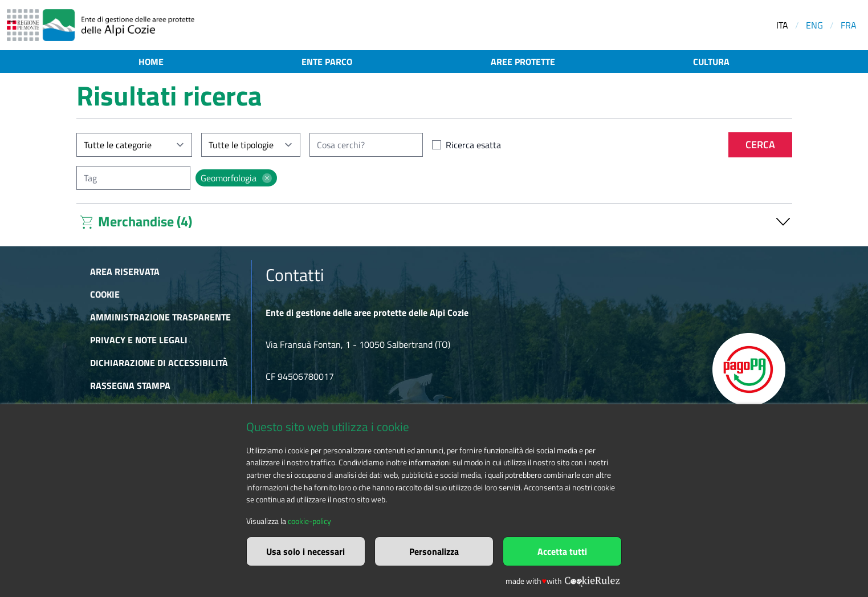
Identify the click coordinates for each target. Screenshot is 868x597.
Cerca (760, 145)
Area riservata (125, 271)
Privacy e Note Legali (139, 340)
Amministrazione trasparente (160, 317)
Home (151, 62)
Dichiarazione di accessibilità (159, 363)
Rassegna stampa (130, 385)
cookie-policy (309, 521)
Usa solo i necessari (305, 551)
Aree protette (523, 62)
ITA (782, 25)
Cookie (105, 294)
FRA (849, 25)
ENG (814, 25)
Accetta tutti (562, 551)
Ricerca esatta (473, 145)
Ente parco (327, 62)
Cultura (711, 62)
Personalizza (434, 551)
